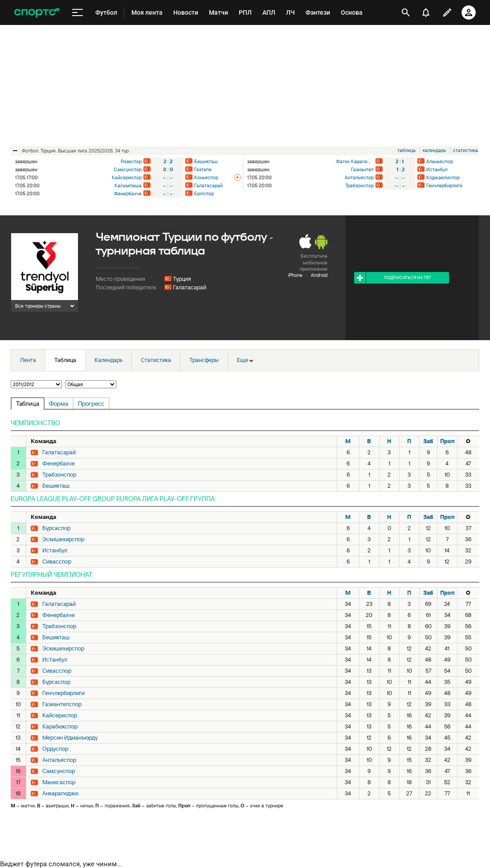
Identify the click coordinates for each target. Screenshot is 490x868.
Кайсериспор (127, 177)
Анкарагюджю (60, 794)
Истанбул (437, 169)
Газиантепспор (62, 704)
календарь (434, 150)
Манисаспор (59, 782)
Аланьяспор (440, 161)
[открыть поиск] (406, 12)
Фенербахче (128, 193)
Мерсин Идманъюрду (70, 738)
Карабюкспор (60, 727)
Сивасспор (57, 562)
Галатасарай (208, 185)
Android (319, 275)
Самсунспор (128, 169)
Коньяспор (206, 177)
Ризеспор (131, 161)
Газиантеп (362, 169)
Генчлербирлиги (444, 185)
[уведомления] (426, 12)
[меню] (78, 13)
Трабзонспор (359, 185)
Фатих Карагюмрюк (355, 161)
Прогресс (91, 403)
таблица (406, 150)
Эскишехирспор (63, 539)
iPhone (295, 275)
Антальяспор (359, 177)
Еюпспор (204, 193)
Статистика (156, 360)
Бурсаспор (56, 528)
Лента (28, 360)
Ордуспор (55, 749)
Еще (245, 360)
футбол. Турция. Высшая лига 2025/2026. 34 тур (75, 151)
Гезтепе (203, 169)
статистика (465, 150)
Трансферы (204, 360)
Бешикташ (206, 161)
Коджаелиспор (443, 177)
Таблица (65, 360)
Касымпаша (128, 185)
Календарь (108, 360)
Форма (59, 403)
